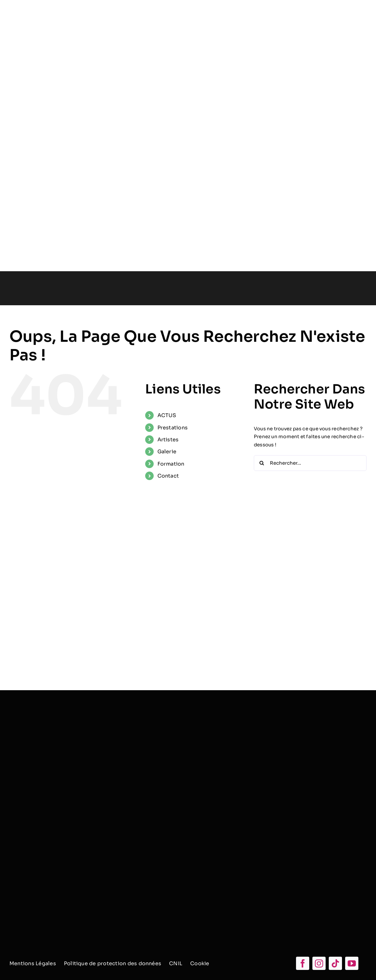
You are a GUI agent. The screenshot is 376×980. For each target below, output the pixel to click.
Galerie (167, 452)
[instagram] (319, 963)
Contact (168, 476)
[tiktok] (335, 963)
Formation (171, 464)
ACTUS (167, 415)
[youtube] (352, 963)
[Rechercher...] (310, 463)
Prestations (173, 428)
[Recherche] (262, 463)
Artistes (168, 440)
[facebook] (303, 963)
